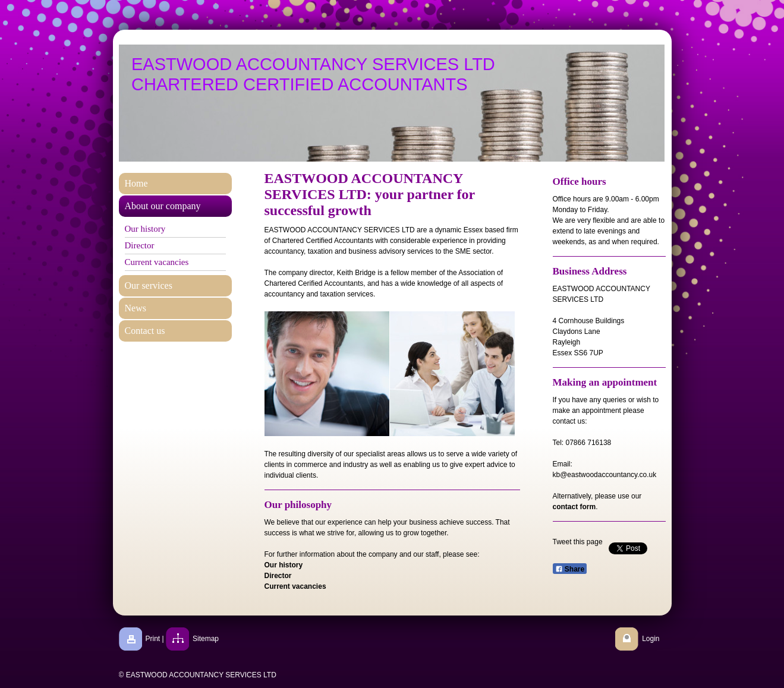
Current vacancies (295, 586)
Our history (284, 565)
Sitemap (206, 639)
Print (153, 639)
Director (278, 576)
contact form (574, 507)
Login (651, 639)
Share (570, 569)
